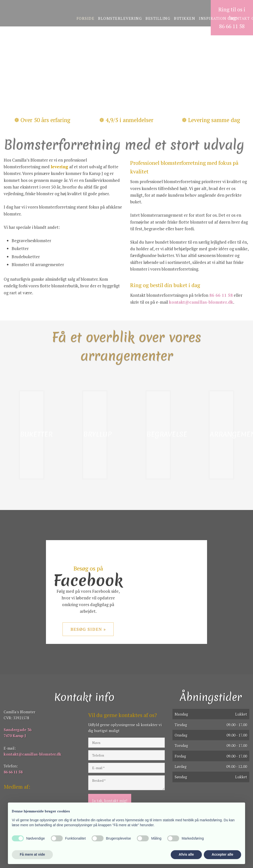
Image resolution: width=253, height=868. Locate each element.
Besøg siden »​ (88, 629)
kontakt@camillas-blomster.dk (201, 302)
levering (59, 167)
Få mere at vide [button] (32, 854)
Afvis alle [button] (186, 854)
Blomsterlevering (120, 18)
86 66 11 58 (221, 295)
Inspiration (213, 18)
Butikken (185, 18)
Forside (86, 18)
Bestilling (158, 18)
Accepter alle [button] (222, 854)
